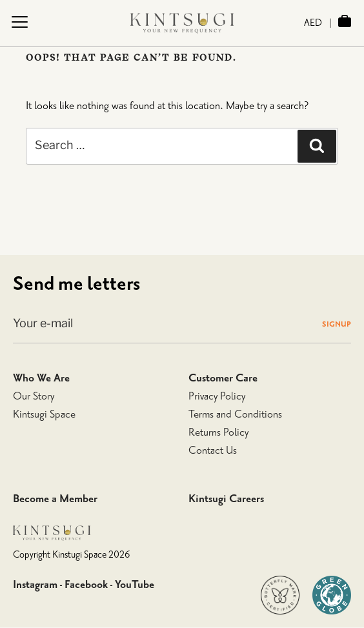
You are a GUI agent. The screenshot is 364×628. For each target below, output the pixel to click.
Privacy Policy (217, 396)
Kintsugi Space (44, 414)
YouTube (135, 585)
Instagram (35, 585)
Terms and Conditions (235, 414)
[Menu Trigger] (19, 22)
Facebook (86, 585)
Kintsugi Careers (226, 499)
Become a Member (55, 499)
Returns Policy (218, 432)
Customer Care (223, 378)
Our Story (34, 396)
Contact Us (213, 451)
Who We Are (41, 378)
